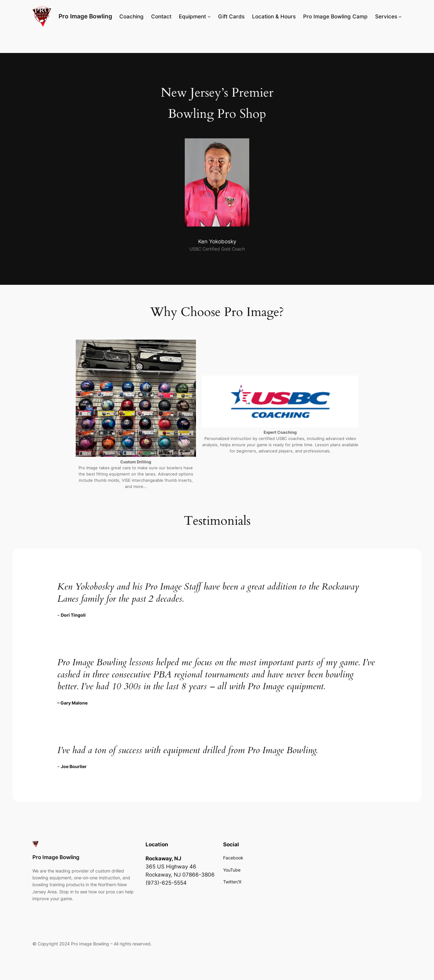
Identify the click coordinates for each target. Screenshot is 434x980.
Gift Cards (231, 17)
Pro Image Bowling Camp (335, 17)
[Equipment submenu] (209, 17)
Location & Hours (274, 17)
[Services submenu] (400, 17)
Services (386, 17)
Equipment (192, 17)
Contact (161, 17)
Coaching (131, 17)
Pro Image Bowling (85, 16)
